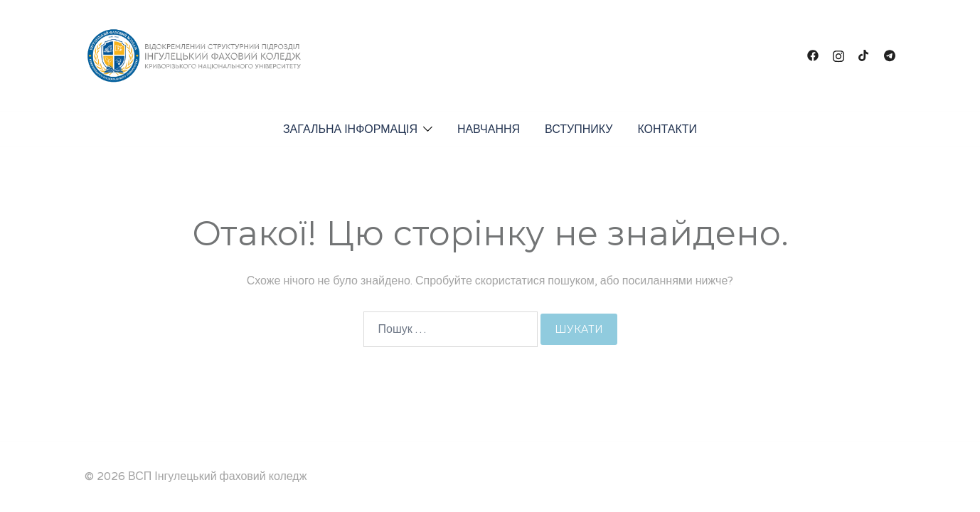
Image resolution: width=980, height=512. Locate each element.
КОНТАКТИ (667, 129)
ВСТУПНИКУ (579, 129)
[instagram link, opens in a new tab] (838, 55)
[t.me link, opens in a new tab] (890, 55)
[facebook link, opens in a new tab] (813, 55)
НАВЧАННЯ (489, 129)
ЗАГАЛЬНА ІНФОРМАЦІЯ (350, 129)
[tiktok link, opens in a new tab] (864, 55)
